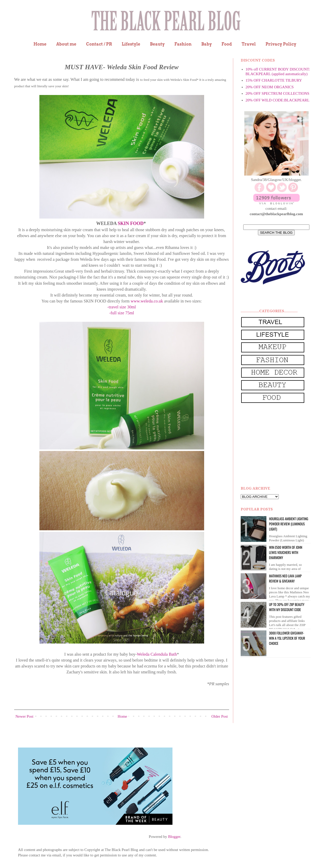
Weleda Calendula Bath (157, 654)
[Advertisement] (279, 445)
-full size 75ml (121, 313)
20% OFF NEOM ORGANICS (270, 87)
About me (66, 44)
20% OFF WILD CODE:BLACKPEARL (277, 100)
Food (227, 44)
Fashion (183, 44)
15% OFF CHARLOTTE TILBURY (274, 80)
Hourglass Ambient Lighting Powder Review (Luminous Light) (289, 524)
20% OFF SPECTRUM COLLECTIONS (277, 93)
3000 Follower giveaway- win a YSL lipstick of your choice (287, 638)
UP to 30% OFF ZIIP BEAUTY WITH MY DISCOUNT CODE (287, 607)
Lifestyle (131, 44)
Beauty (157, 44)
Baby (207, 44)
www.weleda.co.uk (147, 301)
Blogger (174, 837)
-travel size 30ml (122, 307)
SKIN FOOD (131, 223)
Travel (249, 44)
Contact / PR (99, 44)
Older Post (220, 716)
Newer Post (24, 716)
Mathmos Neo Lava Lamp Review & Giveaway (285, 578)
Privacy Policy (281, 44)
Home (40, 44)
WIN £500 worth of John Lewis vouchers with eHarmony (286, 552)
